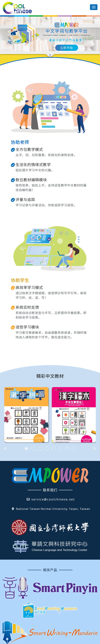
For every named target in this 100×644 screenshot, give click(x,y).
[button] (26, 452)
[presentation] (5, 452)
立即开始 (67, 48)
